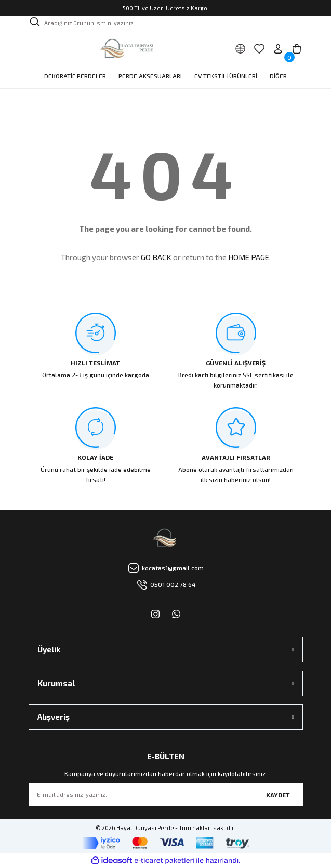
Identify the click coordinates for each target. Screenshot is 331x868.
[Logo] (128, 49)
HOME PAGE (249, 257)
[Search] (166, 24)
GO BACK (156, 257)
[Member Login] (278, 49)
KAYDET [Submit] (278, 795)
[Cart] (297, 49)
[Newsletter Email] (166, 795)
